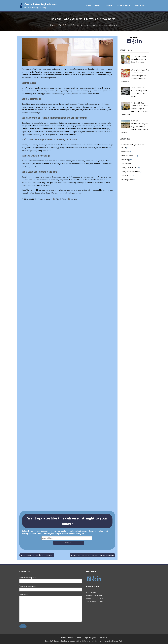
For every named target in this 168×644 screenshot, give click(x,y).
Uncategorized (127, 179)
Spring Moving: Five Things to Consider (38, 555)
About (109, 5)
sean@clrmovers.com (95, 601)
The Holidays (126, 164)
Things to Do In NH (129, 167)
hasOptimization (106, 641)
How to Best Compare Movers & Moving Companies (91, 555)
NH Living (125, 160)
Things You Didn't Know (130, 171)
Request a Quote (124, 5)
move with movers (29, 78)
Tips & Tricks (61, 199)
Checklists (125, 152)
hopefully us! (93, 69)
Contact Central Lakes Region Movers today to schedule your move (54, 193)
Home (89, 5)
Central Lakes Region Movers (41, 4)
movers (74, 199)
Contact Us (140, 5)
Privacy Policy (118, 641)
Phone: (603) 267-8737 (95, 598)
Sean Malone (45, 199)
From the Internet (128, 156)
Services (98, 5)
